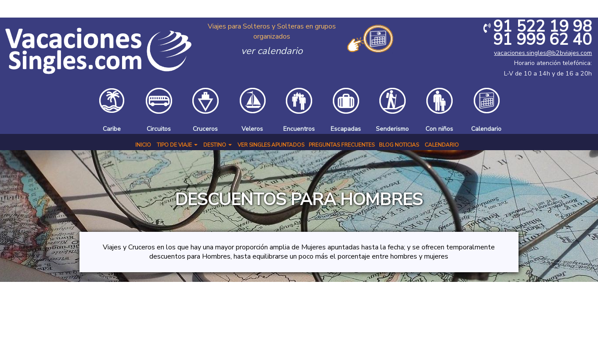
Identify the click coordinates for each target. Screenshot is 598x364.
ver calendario (272, 51)
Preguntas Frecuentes (342, 145)
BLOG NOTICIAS (399, 145)
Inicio (143, 145)
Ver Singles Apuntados (271, 145)
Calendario (442, 145)
